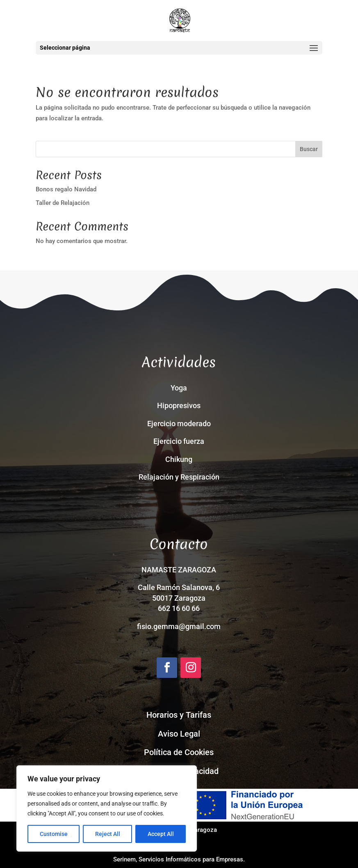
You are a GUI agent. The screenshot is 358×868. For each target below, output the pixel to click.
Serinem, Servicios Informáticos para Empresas (178, 859)
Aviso (169, 734)
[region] (107, 808)
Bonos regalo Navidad (66, 189)
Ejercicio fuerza (179, 441)
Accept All (161, 834)
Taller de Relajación (63, 203)
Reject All (108, 834)
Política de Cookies (179, 752)
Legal (190, 734)
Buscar (309, 149)
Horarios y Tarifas (179, 715)
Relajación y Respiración (179, 477)
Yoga (179, 388)
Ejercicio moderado (179, 424)
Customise (54, 834)
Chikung (179, 459)
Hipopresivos (179, 405)
